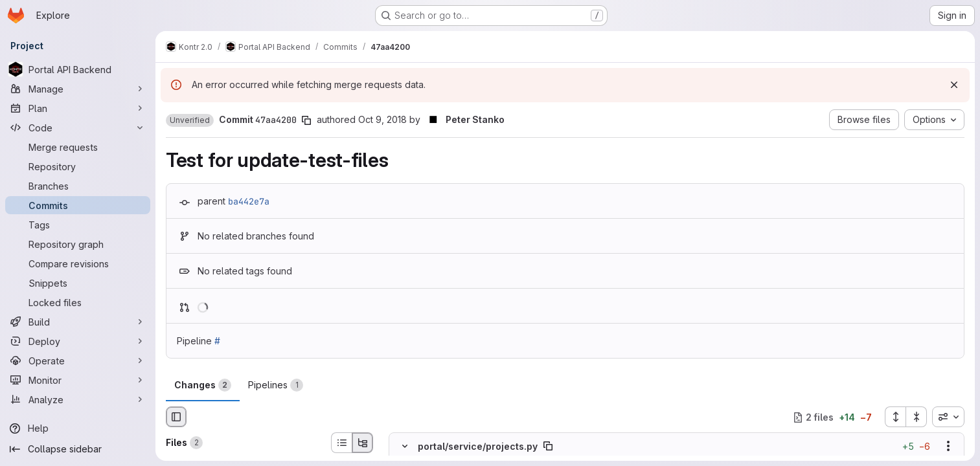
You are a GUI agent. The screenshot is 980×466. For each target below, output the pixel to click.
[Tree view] (363, 443)
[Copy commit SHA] (306, 120)
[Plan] (78, 108)
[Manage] (78, 89)
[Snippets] (78, 283)
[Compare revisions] (78, 263)
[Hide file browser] (176, 417)
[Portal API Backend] (78, 69)
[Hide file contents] (405, 447)
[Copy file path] (548, 447)
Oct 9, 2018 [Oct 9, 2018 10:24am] (382, 119)
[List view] (341, 443)
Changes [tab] (203, 385)
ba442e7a (249, 201)
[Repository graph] (78, 244)
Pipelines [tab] (276, 385)
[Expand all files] (895, 417)
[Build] (78, 322)
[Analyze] (78, 399)
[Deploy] (78, 341)
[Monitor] (78, 380)
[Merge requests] (78, 147)
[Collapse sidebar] (78, 449)
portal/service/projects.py (478, 446)
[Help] (78, 428)
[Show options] (948, 447)
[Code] (78, 128)
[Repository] (78, 166)
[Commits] (78, 205)
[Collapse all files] (917, 417)
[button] (190, 120)
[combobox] (948, 417)
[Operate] (78, 361)
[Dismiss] (954, 85)
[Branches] (78, 186)
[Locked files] (78, 302)
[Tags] (78, 225)
